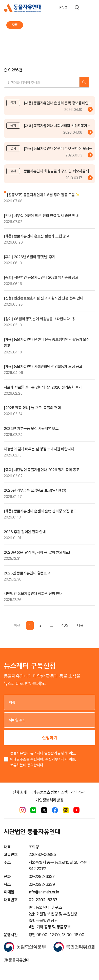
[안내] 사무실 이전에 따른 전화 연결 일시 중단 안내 (41, 216)
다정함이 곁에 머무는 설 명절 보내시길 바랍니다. (39, 449)
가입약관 (77, 792)
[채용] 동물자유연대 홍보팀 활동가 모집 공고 (37, 236)
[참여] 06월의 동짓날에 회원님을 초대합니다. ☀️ (40, 319)
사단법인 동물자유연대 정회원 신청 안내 (33, 594)
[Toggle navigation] (93, 8)
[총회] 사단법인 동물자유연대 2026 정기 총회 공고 (42, 470)
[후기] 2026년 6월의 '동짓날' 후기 (30, 257)
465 (65, 625)
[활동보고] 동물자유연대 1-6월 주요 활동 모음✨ (42, 195)
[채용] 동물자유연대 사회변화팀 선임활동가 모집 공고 (43, 367)
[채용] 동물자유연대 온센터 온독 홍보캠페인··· (57, 103)
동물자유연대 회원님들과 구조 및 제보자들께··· (58, 171)
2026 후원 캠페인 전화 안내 (25, 532)
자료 (15, 25)
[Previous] (80, 625)
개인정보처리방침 (50, 800)
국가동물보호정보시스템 (48, 792)
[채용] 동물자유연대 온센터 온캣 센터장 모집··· (58, 149)
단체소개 (20, 792)
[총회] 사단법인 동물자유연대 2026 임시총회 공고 (41, 277)
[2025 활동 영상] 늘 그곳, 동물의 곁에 (32, 408)
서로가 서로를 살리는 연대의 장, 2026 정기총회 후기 (43, 387)
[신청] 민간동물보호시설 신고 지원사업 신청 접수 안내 (43, 298)
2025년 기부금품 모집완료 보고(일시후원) (35, 490)
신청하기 (50, 738)
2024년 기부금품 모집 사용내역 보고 (31, 429)
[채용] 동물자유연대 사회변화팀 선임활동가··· (57, 126)
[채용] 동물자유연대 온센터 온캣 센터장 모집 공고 (40, 511)
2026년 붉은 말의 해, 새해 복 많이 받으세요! (37, 552)
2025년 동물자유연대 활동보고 (27, 573)
